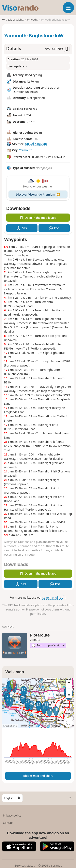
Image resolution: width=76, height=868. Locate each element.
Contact (8, 823)
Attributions (10, 726)
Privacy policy (12, 815)
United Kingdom (36, 144)
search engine (54, 597)
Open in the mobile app (38, 218)
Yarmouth (26, 150)
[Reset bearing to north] (69, 695)
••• (3, 20)
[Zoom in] (69, 683)
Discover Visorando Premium (38, 194)
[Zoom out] (69, 689)
